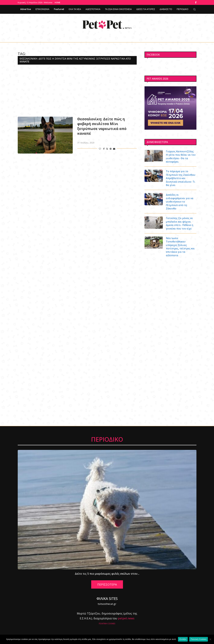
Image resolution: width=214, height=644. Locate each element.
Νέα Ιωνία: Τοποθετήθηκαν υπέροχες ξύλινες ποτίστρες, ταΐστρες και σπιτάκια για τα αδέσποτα (180, 247)
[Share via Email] (114, 149)
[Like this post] (100, 149)
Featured (59, 9)
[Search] (194, 9)
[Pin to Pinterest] (111, 149)
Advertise (26, 9)
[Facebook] (196, 2)
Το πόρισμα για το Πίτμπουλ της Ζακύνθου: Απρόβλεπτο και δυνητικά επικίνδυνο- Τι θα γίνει (181, 178)
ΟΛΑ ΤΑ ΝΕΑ (75, 9)
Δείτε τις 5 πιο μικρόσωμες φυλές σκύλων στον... (107, 574)
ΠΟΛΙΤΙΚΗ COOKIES (107, 624)
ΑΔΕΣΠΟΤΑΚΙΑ (93, 9)
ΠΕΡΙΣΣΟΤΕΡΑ (107, 584)
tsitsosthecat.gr (107, 604)
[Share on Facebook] (104, 149)
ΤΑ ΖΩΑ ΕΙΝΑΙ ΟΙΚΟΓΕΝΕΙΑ (118, 9)
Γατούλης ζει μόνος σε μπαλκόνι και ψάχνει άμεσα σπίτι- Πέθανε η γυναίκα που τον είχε (180, 223)
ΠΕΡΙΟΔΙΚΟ (183, 9)
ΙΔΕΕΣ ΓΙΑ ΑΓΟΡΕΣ (146, 9)
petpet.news (126, 618)
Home (58, 2)
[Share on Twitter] (107, 149)
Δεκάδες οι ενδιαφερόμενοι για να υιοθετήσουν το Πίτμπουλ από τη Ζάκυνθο (180, 202)
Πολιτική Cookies (199, 639)
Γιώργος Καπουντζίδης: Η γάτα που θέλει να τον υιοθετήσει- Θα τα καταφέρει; (181, 157)
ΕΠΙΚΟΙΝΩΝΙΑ (42, 9)
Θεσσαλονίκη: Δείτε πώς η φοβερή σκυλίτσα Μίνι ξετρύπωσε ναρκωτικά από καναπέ (102, 126)
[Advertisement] (77, 91)
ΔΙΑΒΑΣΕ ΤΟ (166, 9)
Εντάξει (183, 639)
